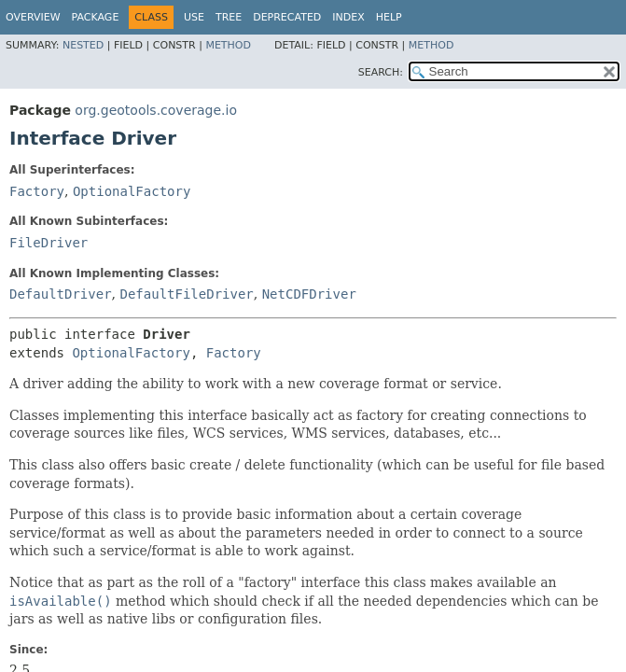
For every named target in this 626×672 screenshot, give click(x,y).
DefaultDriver (61, 294)
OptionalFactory (132, 191)
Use (194, 17)
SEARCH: (381, 72)
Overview (33, 17)
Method (228, 45)
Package (96, 17)
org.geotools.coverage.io (156, 110)
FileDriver (49, 243)
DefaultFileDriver (186, 294)
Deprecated (287, 17)
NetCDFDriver (309, 294)
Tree (229, 17)
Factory (37, 191)
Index (348, 17)
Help (389, 17)
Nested (83, 45)
